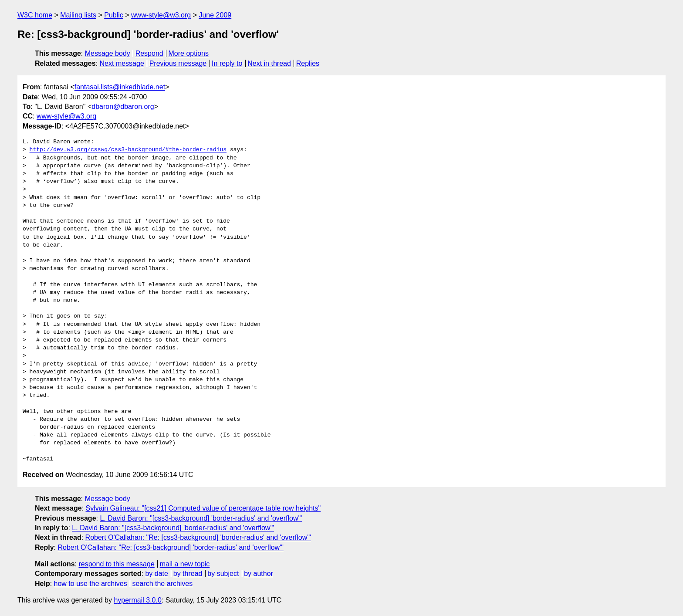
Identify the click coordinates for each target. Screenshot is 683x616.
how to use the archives (91, 584)
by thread (188, 574)
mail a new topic (185, 564)
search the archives (163, 584)
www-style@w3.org (161, 15)
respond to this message (116, 564)
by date (156, 574)
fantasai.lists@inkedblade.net (120, 87)
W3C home (35, 15)
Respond (149, 53)
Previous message (178, 63)
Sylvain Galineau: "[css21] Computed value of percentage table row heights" (203, 508)
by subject (223, 574)
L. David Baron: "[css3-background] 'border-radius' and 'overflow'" (201, 518)
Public (114, 15)
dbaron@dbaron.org (123, 107)
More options (189, 53)
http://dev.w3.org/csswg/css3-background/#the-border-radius (128, 150)
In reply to (227, 63)
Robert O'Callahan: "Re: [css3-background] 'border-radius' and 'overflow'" (198, 537)
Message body (108, 53)
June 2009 (215, 15)
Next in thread (269, 63)
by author (259, 574)
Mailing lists (78, 15)
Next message (122, 63)
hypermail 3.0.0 (137, 600)
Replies (308, 63)
